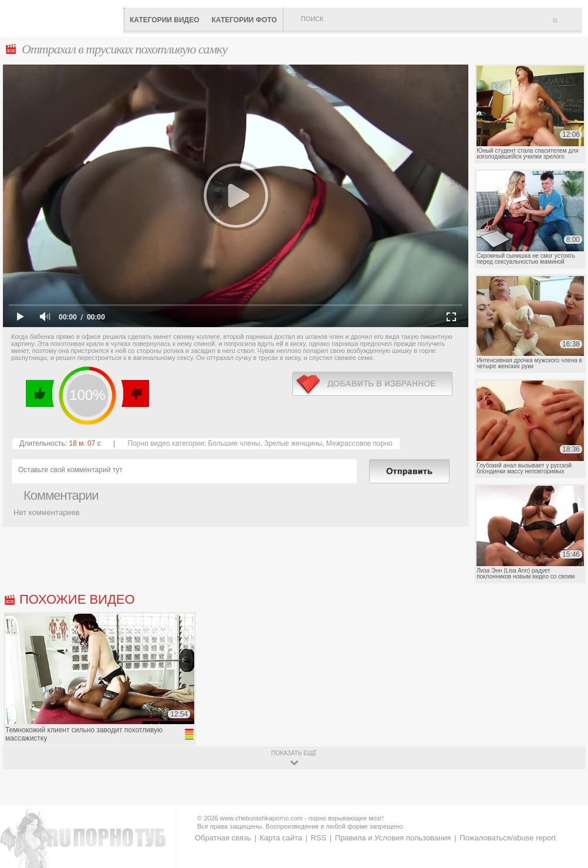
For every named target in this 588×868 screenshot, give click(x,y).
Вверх (565, 818)
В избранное (567, 25)
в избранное (372, 384)
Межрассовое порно (359, 443)
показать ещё (294, 753)
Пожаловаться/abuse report (508, 838)
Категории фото (244, 20)
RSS (318, 838)
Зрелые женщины (293, 443)
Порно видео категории (166, 443)
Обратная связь (223, 838)
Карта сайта (281, 838)
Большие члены (234, 443)
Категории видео (164, 20)
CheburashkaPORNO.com (65, 17)
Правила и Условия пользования (393, 838)
